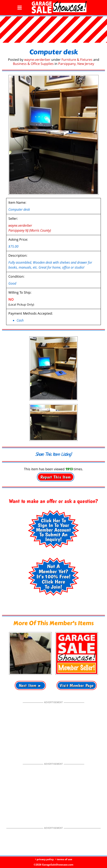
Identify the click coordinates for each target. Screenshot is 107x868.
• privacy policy (44, 859)
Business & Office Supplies (33, 64)
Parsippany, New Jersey (76, 64)
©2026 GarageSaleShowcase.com (53, 865)
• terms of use (64, 859)
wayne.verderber (37, 60)
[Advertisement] (53, 730)
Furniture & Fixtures (77, 60)
